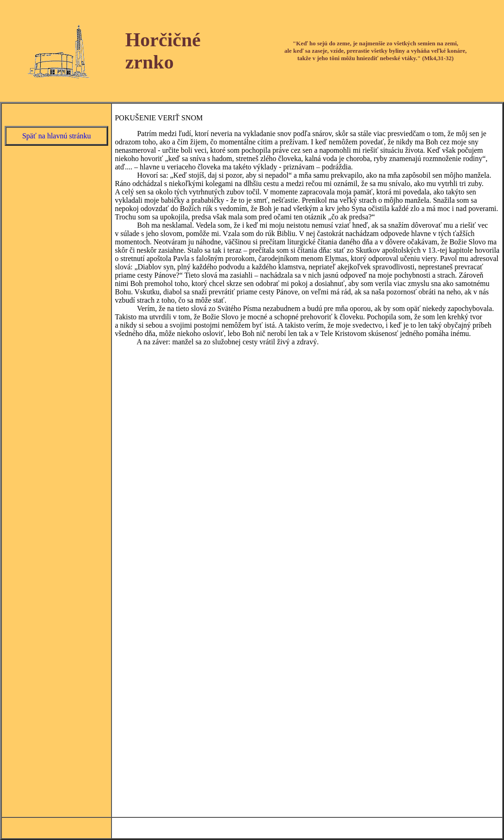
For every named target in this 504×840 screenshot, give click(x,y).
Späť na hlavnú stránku (57, 136)
